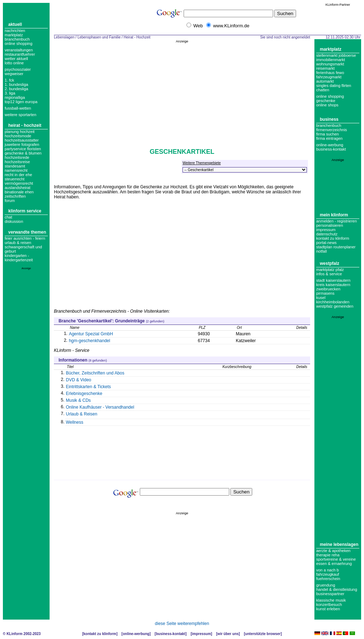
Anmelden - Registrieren (337, 221)
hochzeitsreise (17, 162)
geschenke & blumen (23, 153)
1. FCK (9, 80)
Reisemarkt (325, 68)
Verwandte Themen (27, 232)
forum (10, 201)
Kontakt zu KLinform (333, 238)
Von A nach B (328, 570)
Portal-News (326, 243)
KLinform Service (25, 211)
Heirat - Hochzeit (25, 125)
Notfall (321, 251)
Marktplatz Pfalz (330, 270)
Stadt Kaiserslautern (333, 280)
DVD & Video (78, 380)
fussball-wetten (18, 108)
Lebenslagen (64, 37)
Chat (8, 217)
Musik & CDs (78, 400)
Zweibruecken (328, 289)
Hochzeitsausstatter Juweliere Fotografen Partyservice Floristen (23, 144)
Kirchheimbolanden (333, 302)
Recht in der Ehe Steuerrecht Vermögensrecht (19, 179)
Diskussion (14, 221)
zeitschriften (15, 196)
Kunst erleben (328, 609)
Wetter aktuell (16, 59)
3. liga (10, 93)
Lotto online (14, 63)
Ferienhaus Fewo (330, 73)
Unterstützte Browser (263, 634)
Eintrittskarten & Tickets (88, 387)
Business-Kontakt (171, 634)
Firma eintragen (329, 138)
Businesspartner (330, 594)
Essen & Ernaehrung (334, 564)
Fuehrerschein (328, 579)
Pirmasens (325, 293)
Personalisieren (330, 225)
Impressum (326, 230)
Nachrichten (15, 31)
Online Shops (327, 105)
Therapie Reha (328, 555)
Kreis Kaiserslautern (333, 285)
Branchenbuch (17, 39)
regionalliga (15, 97)
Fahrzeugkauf (328, 574)
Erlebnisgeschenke (84, 394)
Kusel (321, 298)
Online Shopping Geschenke (330, 98)
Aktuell (15, 24)
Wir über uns (228, 634)
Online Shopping (19, 43)
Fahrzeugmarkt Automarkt (329, 79)
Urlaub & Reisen (18, 243)
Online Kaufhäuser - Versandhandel (100, 407)
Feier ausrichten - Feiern (25, 238)
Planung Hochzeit (20, 132)
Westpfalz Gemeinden (335, 306)
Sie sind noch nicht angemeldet (285, 37)
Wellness (74, 422)
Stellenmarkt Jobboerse (336, 55)
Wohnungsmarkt (330, 64)
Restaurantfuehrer (20, 54)
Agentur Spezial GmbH (91, 334)
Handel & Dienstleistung (337, 589)
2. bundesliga (16, 89)
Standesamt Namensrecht (16, 168)
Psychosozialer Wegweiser (18, 72)
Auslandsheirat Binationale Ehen (19, 190)
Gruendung (326, 585)
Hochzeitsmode (18, 136)
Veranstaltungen (19, 50)
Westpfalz (330, 263)
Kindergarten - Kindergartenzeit (19, 258)
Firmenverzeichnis (332, 130)
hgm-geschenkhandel (90, 341)
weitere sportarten (20, 115)
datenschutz (327, 234)
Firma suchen (328, 134)
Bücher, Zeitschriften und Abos (95, 373)
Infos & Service (329, 274)
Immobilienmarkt (331, 60)
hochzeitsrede (17, 157)
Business (329, 119)
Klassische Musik (331, 600)
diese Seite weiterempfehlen (182, 624)
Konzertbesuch (329, 604)
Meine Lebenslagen (339, 544)
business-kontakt (331, 149)
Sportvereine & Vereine (336, 559)
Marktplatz (14, 35)
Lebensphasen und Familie (99, 37)
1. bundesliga (16, 84)
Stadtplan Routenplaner (336, 247)
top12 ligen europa (21, 102)
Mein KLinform (334, 215)
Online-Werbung (330, 145)
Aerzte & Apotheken (333, 551)
